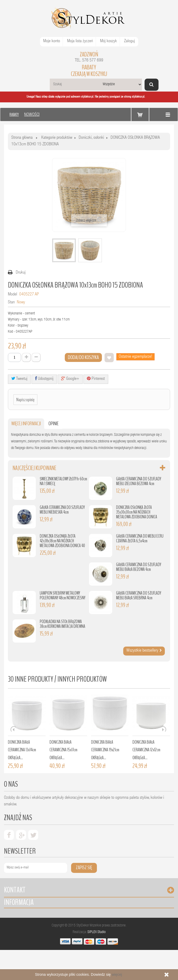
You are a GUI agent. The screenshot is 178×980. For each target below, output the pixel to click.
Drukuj (21, 273)
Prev (13, 729)
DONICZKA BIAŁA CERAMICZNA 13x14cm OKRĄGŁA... (22, 750)
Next (164, 729)
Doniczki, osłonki (91, 138)
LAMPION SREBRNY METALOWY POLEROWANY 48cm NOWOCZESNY (63, 596)
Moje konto (52, 41)
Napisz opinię (25, 400)
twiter (33, 835)
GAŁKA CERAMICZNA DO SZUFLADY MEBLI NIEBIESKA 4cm (62, 510)
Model (13, 295)
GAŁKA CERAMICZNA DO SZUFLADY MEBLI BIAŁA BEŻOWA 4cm (139, 567)
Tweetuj (19, 379)
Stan (11, 303)
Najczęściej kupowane (34, 468)
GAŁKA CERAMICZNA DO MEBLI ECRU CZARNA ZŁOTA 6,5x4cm (140, 539)
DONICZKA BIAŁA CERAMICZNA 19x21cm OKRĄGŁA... (105, 750)
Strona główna (22, 138)
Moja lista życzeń (80, 41)
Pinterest (96, 379)
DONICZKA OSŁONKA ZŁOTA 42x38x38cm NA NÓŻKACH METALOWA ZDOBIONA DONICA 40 (62, 541)
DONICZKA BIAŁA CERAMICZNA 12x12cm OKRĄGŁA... (146, 750)
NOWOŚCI (32, 115)
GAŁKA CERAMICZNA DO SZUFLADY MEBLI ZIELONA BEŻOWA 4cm (139, 481)
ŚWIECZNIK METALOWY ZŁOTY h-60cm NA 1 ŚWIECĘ (63, 481)
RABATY (14, 114)
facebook (9, 835)
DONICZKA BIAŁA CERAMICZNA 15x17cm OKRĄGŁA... (63, 750)
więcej (117, 974)
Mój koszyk (108, 41)
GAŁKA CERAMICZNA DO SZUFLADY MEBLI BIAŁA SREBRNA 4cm (139, 596)
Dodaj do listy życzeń (109, 358)
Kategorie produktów (57, 138)
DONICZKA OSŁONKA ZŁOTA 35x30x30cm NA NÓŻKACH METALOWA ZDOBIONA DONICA (137, 512)
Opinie (54, 424)
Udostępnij (44, 379)
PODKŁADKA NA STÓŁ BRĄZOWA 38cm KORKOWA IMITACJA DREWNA (63, 624)
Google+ (70, 379)
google (21, 835)
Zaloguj (129, 41)
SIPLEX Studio (97, 932)
